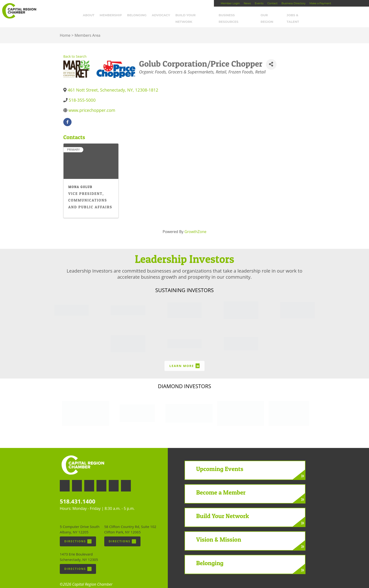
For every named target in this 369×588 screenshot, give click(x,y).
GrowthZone (195, 226)
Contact (272, 3)
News (247, 3)
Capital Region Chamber (19, 11)
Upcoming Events (220, 463)
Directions (78, 535)
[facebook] (67, 116)
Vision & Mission (219, 534)
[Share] (271, 58)
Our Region (274, 16)
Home (65, 29)
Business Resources (240, 16)
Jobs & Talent (302, 16)
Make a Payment (320, 3)
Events (259, 3)
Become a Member (221, 486)
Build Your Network (197, 16)
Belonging (140, 16)
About (91, 16)
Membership (114, 16)
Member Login (230, 3)
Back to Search (75, 50)
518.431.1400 (78, 495)
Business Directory (293, 3)
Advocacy (164, 16)
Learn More (184, 360)
